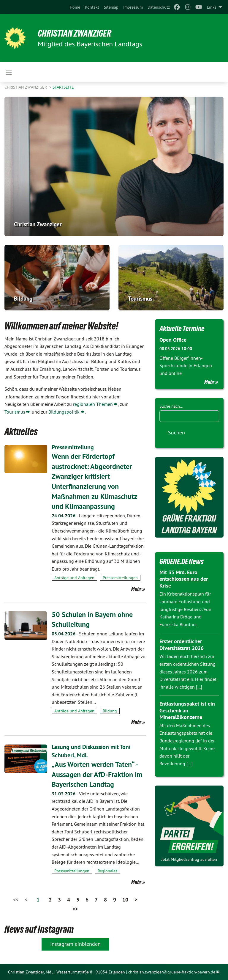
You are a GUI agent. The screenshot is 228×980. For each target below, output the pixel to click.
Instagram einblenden (75, 944)
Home (75, 7)
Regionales (107, 871)
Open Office (173, 340)
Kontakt (92, 7)
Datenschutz (159, 7)
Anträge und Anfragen (74, 578)
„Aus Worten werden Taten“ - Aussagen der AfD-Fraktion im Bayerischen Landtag (97, 774)
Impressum (133, 7)
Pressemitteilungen (120, 578)
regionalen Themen (93, 404)
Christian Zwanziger (75, 33)
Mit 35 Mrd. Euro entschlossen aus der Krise (184, 579)
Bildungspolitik (64, 412)
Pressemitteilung (73, 447)
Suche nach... (171, 406)
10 (125, 900)
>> (75, 909)
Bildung (110, 711)
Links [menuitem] (212, 7)
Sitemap (111, 7)
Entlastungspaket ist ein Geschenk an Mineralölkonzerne (187, 710)
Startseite (63, 87)
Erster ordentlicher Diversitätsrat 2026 (182, 645)
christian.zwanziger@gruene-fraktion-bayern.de (172, 972)
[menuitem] (75, 7)
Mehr (136, 589)
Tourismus (15, 412)
